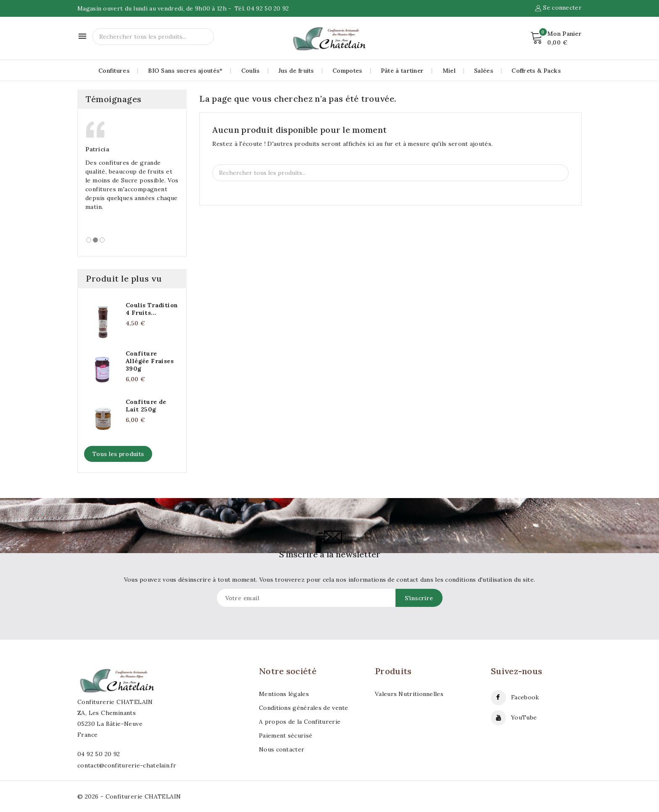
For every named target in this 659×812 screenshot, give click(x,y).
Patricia (97, 149)
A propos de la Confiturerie (300, 722)
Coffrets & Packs (536, 71)
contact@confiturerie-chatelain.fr (127, 765)
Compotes (347, 71)
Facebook (525, 697)
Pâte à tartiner (402, 71)
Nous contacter (282, 749)
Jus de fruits (296, 71)
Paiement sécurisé (286, 736)
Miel (449, 71)
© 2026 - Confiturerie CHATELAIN (129, 796)
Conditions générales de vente (304, 708)
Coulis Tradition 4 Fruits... (152, 309)
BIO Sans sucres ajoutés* (185, 71)
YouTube (524, 717)
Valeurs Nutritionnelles (409, 694)
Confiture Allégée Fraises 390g (150, 361)
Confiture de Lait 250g (146, 406)
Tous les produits (118, 454)
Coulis (250, 71)
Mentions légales (284, 694)
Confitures (114, 71)
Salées (484, 71)
